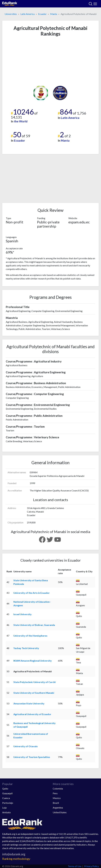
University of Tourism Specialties (32, 757)
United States (60, 812)
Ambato (6, 812)
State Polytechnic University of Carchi (34, 682)
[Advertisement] (50, 61)
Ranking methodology (16, 859)
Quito (5, 789)
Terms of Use (75, 866)
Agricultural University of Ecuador (32, 714)
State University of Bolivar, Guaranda (34, 625)
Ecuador (42, 14)
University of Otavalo (26, 746)
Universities (11, 14)
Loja (4, 808)
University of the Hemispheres (30, 636)
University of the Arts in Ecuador (32, 593)
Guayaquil (7, 793)
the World (21, 121)
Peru (55, 793)
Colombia (58, 789)
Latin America (27, 14)
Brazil (56, 803)
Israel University (22, 614)
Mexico (57, 798)
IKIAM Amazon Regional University (33, 661)
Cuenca (6, 798)
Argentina (58, 808)
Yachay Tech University (26, 648)
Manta (54, 14)
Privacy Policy (91, 866)
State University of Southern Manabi (34, 693)
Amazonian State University (29, 703)
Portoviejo (8, 803)
